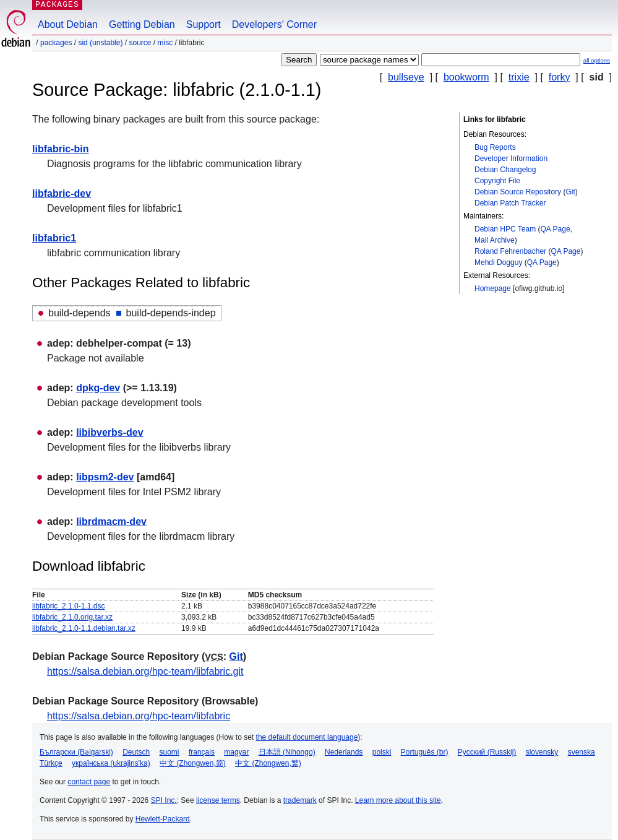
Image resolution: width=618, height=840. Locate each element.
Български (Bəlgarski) (76, 752)
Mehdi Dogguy (498, 262)
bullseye (406, 77)
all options (597, 60)
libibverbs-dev (109, 432)
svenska (582, 752)
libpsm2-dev (105, 477)
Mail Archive (495, 240)
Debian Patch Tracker (510, 203)
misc (165, 43)
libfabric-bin (61, 149)
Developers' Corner (274, 24)
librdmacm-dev (111, 522)
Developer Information (511, 158)
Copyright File (497, 181)
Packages (56, 43)
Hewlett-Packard (163, 819)
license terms (218, 800)
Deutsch (136, 752)
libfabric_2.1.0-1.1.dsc (68, 606)
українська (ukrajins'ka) (111, 763)
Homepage (493, 288)
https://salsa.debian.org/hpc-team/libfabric (139, 716)
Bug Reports (495, 147)
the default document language (307, 737)
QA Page (556, 229)
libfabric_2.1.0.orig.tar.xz (72, 617)
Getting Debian (142, 24)
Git (570, 192)
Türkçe (51, 763)
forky (560, 77)
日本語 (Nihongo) (287, 752)
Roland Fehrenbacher (510, 251)
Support (204, 24)
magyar (236, 752)
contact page (89, 782)
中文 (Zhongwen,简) (193, 763)
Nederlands (344, 752)
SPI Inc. (164, 800)
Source (140, 43)
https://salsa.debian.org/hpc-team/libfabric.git (145, 671)
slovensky (542, 752)
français (202, 752)
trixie (519, 77)
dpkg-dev (98, 388)
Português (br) (425, 752)
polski (382, 752)
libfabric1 (54, 238)
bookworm (466, 77)
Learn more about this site (398, 800)
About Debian (68, 24)
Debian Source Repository (518, 192)
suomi (170, 752)
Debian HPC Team (505, 229)
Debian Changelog (505, 170)
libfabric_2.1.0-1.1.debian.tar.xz (84, 628)
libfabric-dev (62, 193)
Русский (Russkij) (487, 752)
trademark (300, 800)
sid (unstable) (100, 43)
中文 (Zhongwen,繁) (268, 763)
